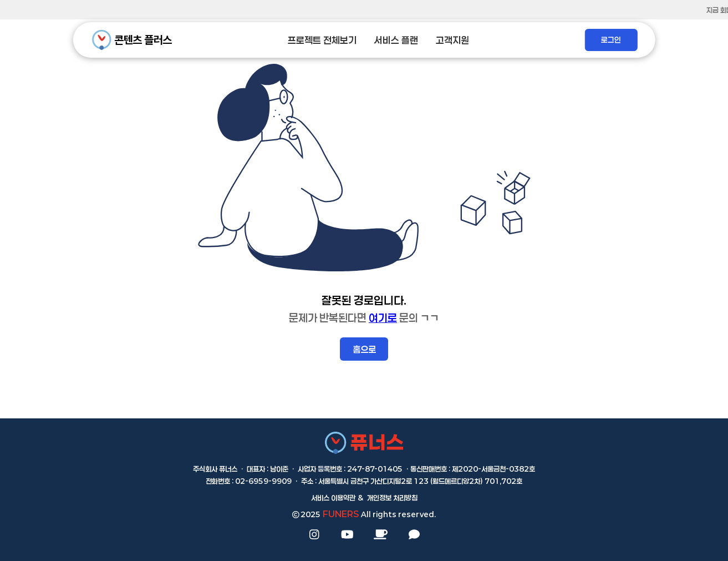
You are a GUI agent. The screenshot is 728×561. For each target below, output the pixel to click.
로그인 (611, 40)
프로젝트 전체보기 (322, 40)
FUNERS (341, 514)
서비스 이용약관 (333, 498)
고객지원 (452, 40)
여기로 (383, 318)
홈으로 (364, 349)
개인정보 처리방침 (392, 498)
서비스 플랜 (396, 40)
